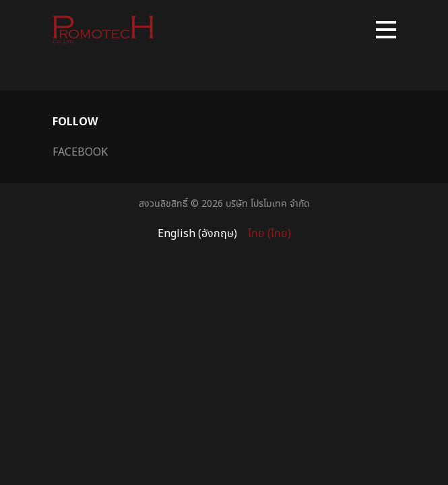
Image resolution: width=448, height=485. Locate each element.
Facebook (80, 152)
